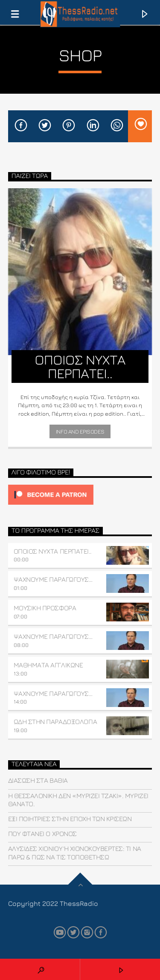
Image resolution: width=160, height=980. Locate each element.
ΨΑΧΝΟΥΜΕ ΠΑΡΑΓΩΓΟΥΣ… (53, 579)
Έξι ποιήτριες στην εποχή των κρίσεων (70, 819)
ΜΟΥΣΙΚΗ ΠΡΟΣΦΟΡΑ (45, 608)
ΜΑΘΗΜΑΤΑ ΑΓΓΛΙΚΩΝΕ (48, 665)
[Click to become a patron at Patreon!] (80, 495)
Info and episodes (80, 431)
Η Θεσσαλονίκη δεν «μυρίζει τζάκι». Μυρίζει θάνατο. (78, 800)
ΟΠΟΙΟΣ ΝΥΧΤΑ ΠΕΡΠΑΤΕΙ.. (53, 551)
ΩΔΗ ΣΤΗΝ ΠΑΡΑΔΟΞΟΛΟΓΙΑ (55, 721)
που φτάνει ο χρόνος (42, 833)
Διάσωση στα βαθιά (38, 780)
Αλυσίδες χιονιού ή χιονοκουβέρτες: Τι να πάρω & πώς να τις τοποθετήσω (75, 852)
